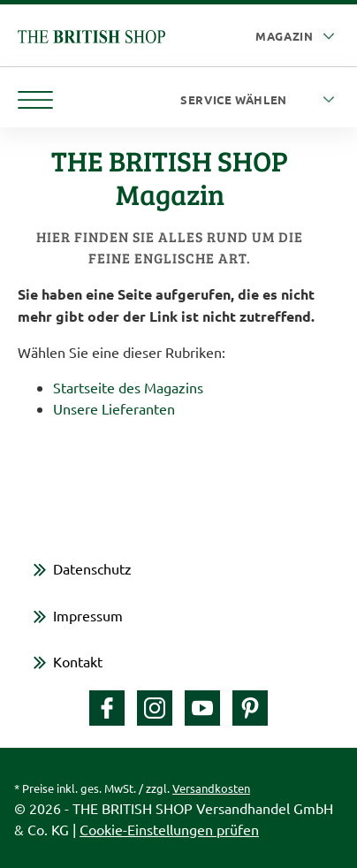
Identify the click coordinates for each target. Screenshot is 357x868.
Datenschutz (92, 568)
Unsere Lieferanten (114, 408)
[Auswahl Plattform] (297, 37)
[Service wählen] (260, 100)
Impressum (88, 615)
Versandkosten (211, 788)
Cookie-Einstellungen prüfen (169, 829)
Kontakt (78, 661)
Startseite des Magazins (128, 387)
